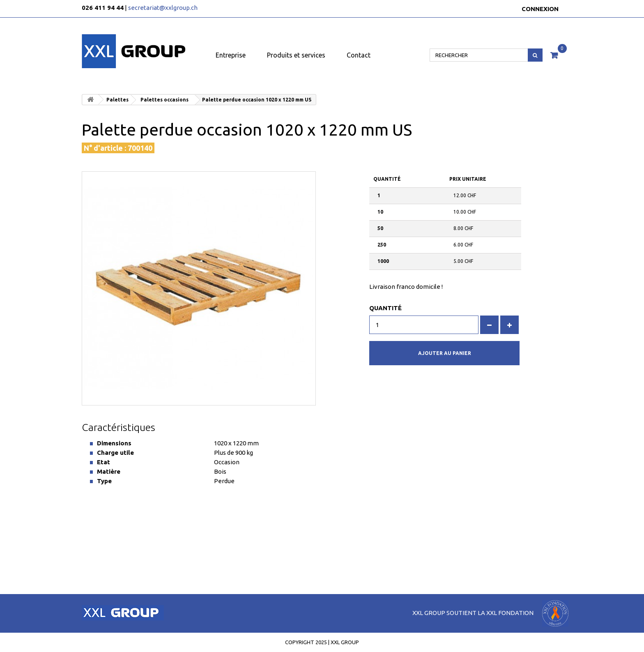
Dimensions (114, 443)
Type (104, 481)
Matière (109, 471)
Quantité (385, 308)
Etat (103, 462)
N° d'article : (105, 148)
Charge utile (115, 453)
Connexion (540, 9)
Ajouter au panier (445, 353)
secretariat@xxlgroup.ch (163, 8)
